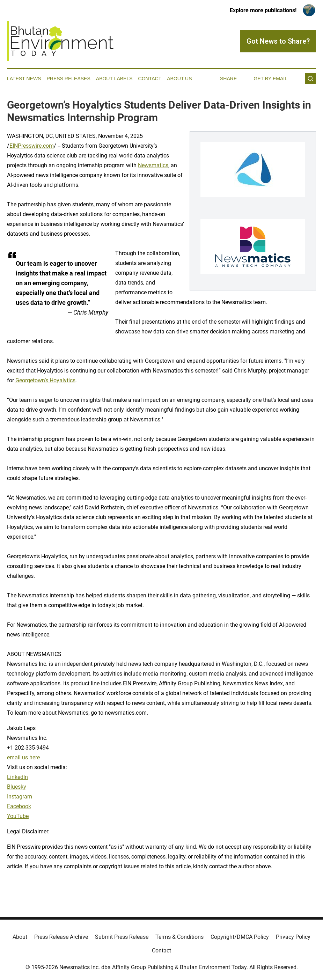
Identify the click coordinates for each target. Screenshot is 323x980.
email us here (23, 757)
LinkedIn (17, 777)
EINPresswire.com (32, 146)
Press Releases (69, 79)
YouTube (18, 816)
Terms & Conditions (179, 937)
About (20, 937)
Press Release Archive (61, 937)
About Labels (114, 79)
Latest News (24, 79)
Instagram (20, 797)
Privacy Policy (293, 937)
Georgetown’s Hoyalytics (45, 380)
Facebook (19, 806)
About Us (179, 79)
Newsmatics (153, 165)
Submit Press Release (122, 937)
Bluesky (17, 787)
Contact (150, 79)
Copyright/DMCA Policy (240, 937)
